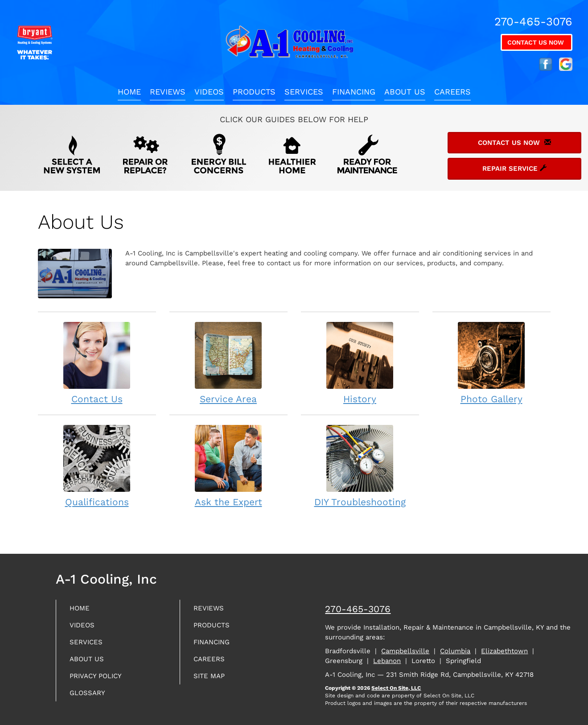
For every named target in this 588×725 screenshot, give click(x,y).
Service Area (228, 363)
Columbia (455, 651)
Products (254, 92)
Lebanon (387, 661)
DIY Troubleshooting (360, 466)
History (360, 363)
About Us (405, 92)
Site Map (212, 682)
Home (129, 92)
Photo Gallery (491, 363)
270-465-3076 (358, 609)
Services (304, 92)
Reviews (168, 92)
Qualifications (97, 466)
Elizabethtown (504, 651)
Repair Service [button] (514, 169)
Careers (452, 92)
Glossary (91, 700)
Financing (354, 92)
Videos (209, 92)
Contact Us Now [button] (537, 42)
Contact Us (97, 363)
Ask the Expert (228, 466)
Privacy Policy (101, 682)
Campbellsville (405, 651)
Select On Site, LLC (396, 688)
